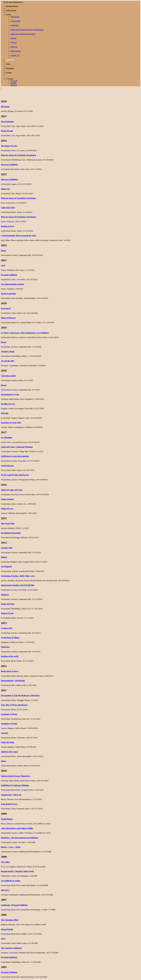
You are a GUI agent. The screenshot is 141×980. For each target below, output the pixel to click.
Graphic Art (15, 55)
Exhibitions (10, 60)
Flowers (14, 42)
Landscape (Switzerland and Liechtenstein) (27, 30)
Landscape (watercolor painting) (23, 34)
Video (8, 64)
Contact (9, 72)
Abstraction (15, 17)
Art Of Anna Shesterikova (13, 2)
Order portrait (11, 10)
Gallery (9, 15)
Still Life (14, 47)
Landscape (15, 25)
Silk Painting (15, 51)
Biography (10, 68)
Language (9, 79)
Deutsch (14, 85)
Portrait (13, 38)
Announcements (12, 6)
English (13, 83)
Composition (15, 21)
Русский (14, 81)
